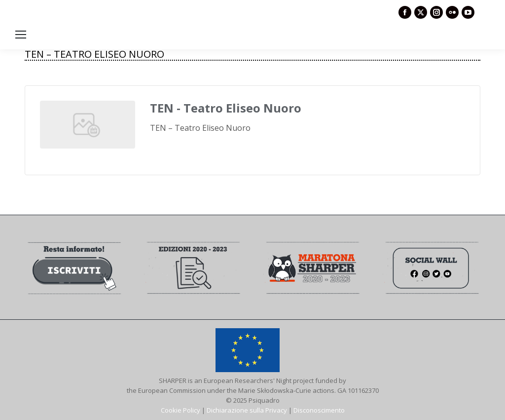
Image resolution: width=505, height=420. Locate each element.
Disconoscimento (319, 410)
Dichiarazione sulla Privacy (247, 410)
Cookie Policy (180, 410)
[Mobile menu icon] (21, 35)
